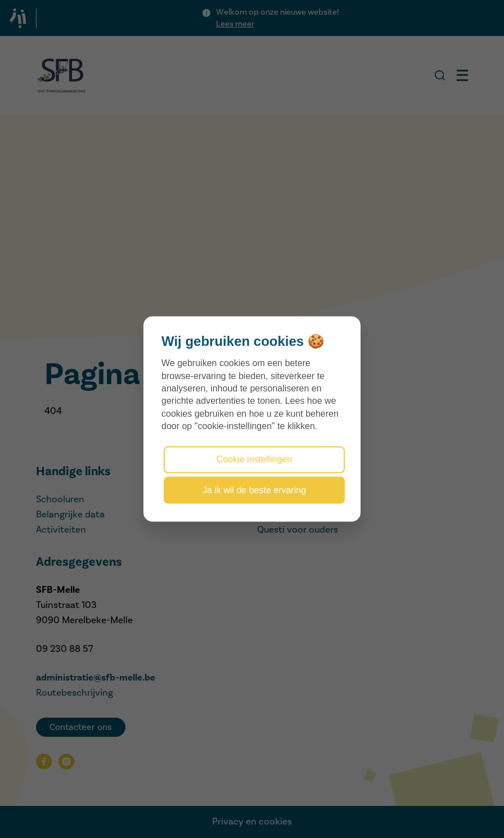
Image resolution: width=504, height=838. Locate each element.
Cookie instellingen (254, 459)
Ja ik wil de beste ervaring (254, 490)
